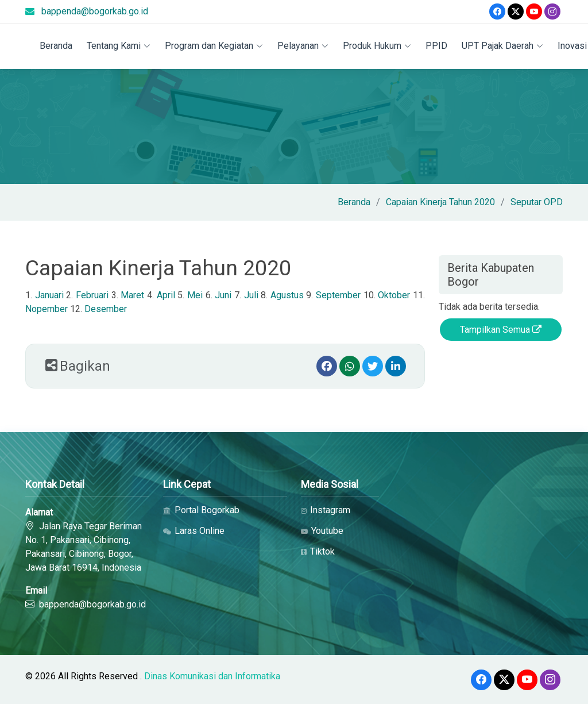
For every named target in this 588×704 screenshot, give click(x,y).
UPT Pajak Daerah (502, 46)
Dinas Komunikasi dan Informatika (212, 676)
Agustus (287, 295)
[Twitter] (516, 11)
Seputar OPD (537, 202)
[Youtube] (534, 11)
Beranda (56, 46)
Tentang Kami (119, 46)
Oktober (394, 295)
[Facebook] (497, 11)
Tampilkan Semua (501, 330)
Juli (251, 295)
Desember (106, 309)
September (338, 295)
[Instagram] (552, 11)
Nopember (47, 309)
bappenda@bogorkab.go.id (95, 11)
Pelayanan (303, 46)
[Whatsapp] (350, 366)
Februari (92, 295)
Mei (195, 295)
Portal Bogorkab (201, 510)
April (166, 295)
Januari (49, 295)
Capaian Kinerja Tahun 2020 (440, 202)
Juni (223, 295)
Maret (132, 295)
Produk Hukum (377, 46)
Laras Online (194, 531)
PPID (436, 46)
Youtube (322, 531)
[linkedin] (396, 366)
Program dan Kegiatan (214, 46)
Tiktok (318, 552)
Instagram (326, 510)
